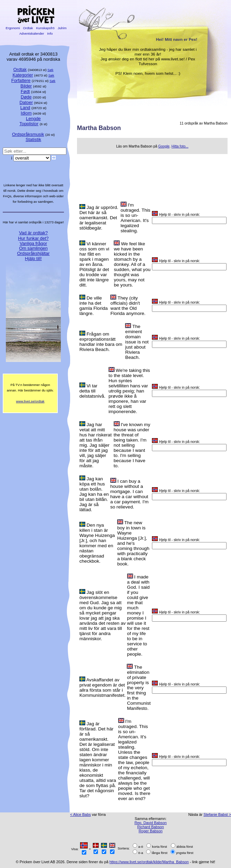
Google (164, 146)
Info (50, 33)
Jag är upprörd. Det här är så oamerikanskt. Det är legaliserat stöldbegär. (99, 218)
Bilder (26, 86)
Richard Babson (150, 827)
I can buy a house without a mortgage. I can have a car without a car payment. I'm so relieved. (129, 494)
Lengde (33, 119)
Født (25, 91)
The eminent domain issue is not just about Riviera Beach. (137, 342)
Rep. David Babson (151, 823)
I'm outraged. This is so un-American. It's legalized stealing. (136, 218)
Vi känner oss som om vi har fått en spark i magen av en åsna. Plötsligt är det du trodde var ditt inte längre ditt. (94, 264)
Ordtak (28, 28)
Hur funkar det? (34, 238)
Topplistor (29, 124)
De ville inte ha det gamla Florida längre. (93, 306)
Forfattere (21, 80)
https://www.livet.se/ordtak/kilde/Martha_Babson (149, 862)
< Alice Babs (80, 814)
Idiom (26, 113)
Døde (26, 97)
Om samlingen (33, 248)
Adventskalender (32, 33)
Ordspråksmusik (28, 134)
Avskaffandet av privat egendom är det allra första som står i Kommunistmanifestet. (102, 688)
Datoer (26, 102)
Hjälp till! (34, 259)
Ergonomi (13, 28)
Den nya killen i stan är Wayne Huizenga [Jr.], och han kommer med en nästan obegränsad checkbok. (97, 543)
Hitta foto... (180, 146)
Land (25, 108)
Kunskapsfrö (45, 28)
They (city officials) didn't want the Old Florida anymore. (128, 306)
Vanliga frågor (33, 243)
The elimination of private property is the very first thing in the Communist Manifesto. (139, 688)
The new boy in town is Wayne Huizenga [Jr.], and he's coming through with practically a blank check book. (133, 543)
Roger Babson (151, 831)
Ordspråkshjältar (34, 253)
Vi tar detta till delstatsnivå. (92, 391)
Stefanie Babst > (217, 814)
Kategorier (23, 75)
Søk (50, 70)
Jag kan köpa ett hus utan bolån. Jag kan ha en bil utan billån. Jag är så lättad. (94, 494)
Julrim (62, 28)
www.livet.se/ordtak (30, 401)
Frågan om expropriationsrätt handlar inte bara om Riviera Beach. (101, 342)
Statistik (33, 139)
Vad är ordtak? (33, 233)
